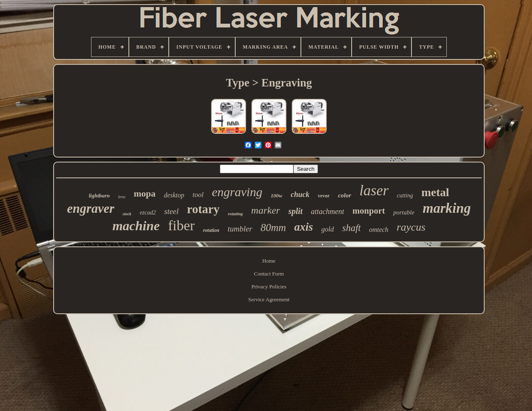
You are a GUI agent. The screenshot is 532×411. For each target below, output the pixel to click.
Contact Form (269, 274)
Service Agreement (269, 299)
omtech (379, 230)
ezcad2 (148, 213)
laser (374, 191)
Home (269, 261)
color (345, 195)
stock (127, 214)
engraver (91, 208)
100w (276, 196)
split (296, 211)
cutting (405, 196)
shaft (351, 228)
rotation (211, 230)
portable (404, 212)
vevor (324, 196)
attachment (328, 212)
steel (171, 211)
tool (198, 195)
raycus (411, 227)
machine (136, 226)
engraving (237, 192)
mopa (145, 193)
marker (265, 210)
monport (369, 211)
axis (304, 227)
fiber (181, 225)
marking (447, 208)
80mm (273, 228)
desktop (174, 195)
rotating (235, 214)
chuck (300, 194)
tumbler (240, 229)
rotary (203, 209)
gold (328, 229)
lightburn (99, 196)
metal (435, 192)
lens (122, 197)
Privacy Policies (269, 287)
